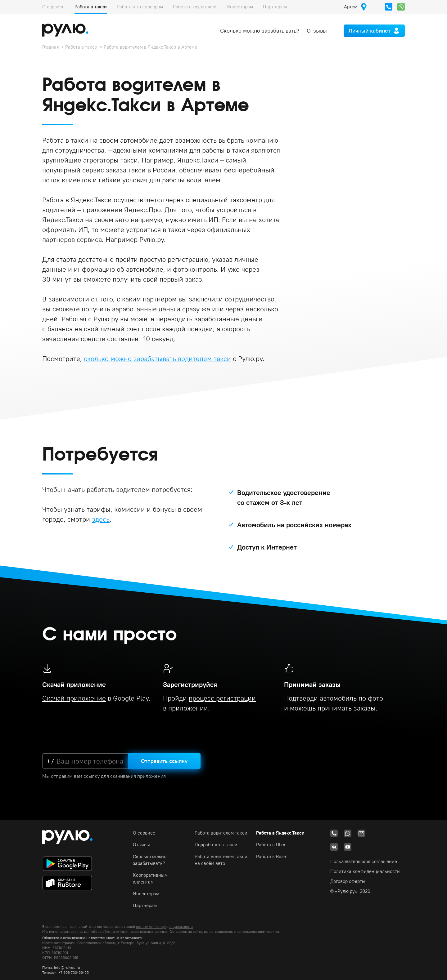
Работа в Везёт (272, 856)
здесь (101, 519)
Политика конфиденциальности (365, 871)
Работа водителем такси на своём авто (221, 860)
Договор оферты (348, 881)
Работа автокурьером (140, 7)
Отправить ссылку (164, 761)
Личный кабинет (370, 31)
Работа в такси (91, 7)
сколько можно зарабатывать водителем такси (157, 359)
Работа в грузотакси (195, 7)
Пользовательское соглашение (364, 861)
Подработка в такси (216, 845)
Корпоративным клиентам (150, 878)
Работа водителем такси (221, 833)
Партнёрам (275, 7)
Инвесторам (240, 7)
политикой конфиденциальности (164, 927)
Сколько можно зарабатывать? (260, 31)
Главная (51, 47)
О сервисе (53, 7)
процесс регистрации (222, 698)
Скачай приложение (74, 698)
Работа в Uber (271, 845)
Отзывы (317, 31)
